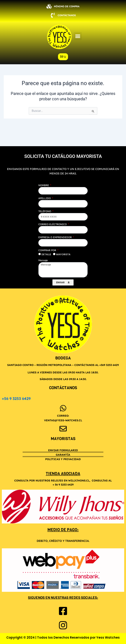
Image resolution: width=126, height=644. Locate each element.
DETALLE (46, 254)
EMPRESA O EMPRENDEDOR (55, 237)
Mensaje (43, 260)
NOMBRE (44, 185)
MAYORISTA (63, 254)
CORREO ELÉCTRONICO (53, 224)
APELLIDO (45, 198)
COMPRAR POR (48, 250)
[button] (78, 36)
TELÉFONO (45, 211)
